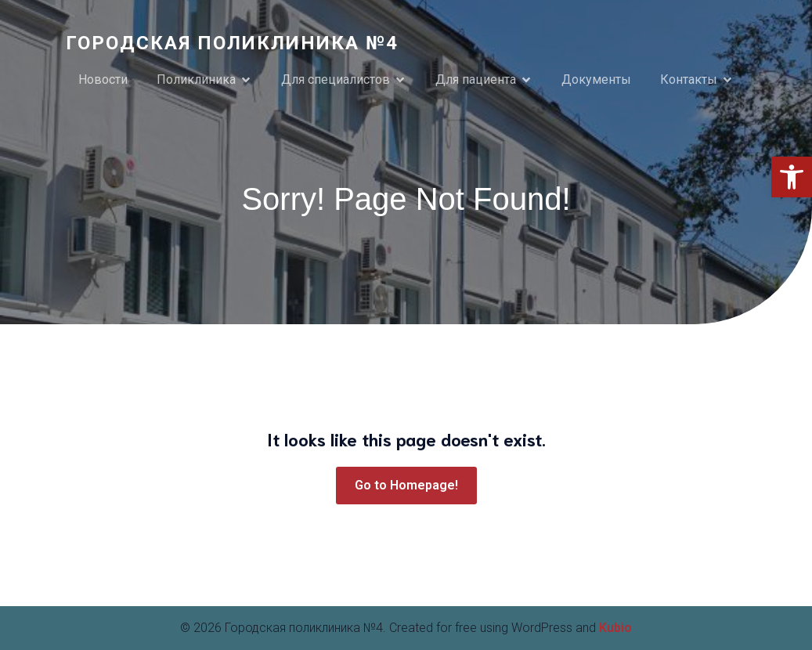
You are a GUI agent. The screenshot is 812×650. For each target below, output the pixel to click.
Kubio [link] (615, 628)
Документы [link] (596, 79)
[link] (792, 177)
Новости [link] (103, 79)
